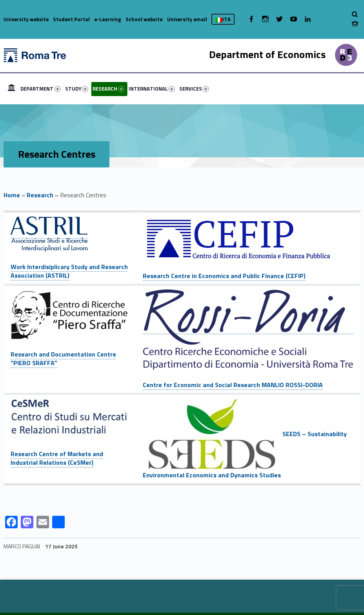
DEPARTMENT (40, 89)
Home (12, 195)
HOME (11, 89)
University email (187, 19)
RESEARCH (108, 89)
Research (40, 195)
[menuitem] (11, 89)
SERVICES (194, 89)
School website (144, 19)
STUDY (77, 89)
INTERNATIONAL (152, 89)
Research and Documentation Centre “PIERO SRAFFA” (63, 358)
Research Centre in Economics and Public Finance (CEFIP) (224, 276)
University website (26, 19)
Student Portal (71, 19)
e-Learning (108, 19)
